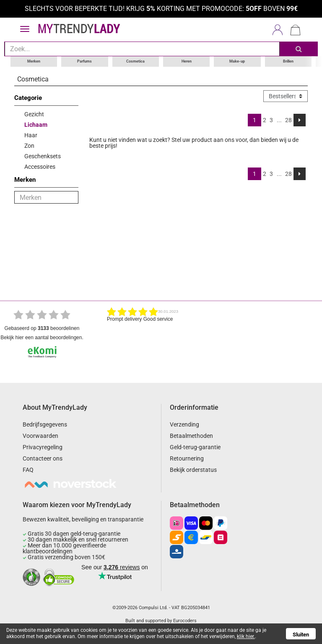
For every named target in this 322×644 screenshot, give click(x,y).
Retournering (187, 458)
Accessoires (40, 167)
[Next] (300, 120)
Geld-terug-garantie (195, 447)
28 (288, 120)
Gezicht (34, 114)
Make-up (237, 61)
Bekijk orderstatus (193, 470)
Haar (31, 135)
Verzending (184, 424)
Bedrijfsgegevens (45, 424)
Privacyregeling (43, 447)
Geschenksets (43, 156)
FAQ (28, 470)
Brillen (288, 61)
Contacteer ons (43, 458)
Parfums (84, 61)
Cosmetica (135, 61)
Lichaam (36, 125)
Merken (34, 61)
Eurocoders (185, 621)
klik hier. (246, 636)
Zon (29, 146)
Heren (187, 61)
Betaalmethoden (191, 436)
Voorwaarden (40, 436)
